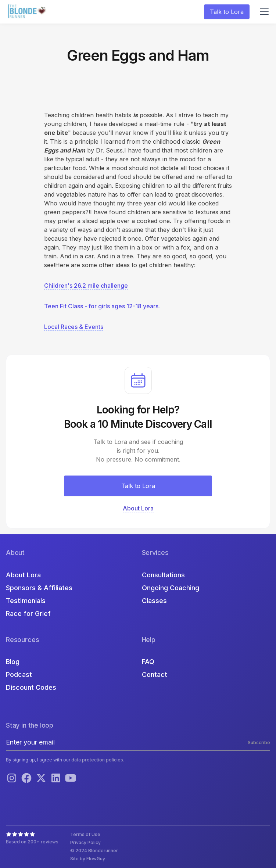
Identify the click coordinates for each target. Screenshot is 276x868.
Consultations (163, 575)
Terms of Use (85, 834)
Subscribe (259, 743)
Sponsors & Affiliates (39, 588)
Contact (155, 675)
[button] (263, 12)
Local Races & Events (74, 327)
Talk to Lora (227, 12)
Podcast (19, 675)
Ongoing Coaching (171, 588)
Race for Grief (28, 614)
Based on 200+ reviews (32, 842)
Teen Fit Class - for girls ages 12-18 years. (102, 306)
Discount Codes (31, 687)
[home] (28, 12)
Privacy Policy (85, 842)
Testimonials (26, 601)
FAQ (148, 662)
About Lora (23, 575)
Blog (13, 662)
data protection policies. (98, 760)
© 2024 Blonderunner (94, 851)
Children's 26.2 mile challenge (86, 286)
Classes (154, 601)
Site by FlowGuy (88, 859)
